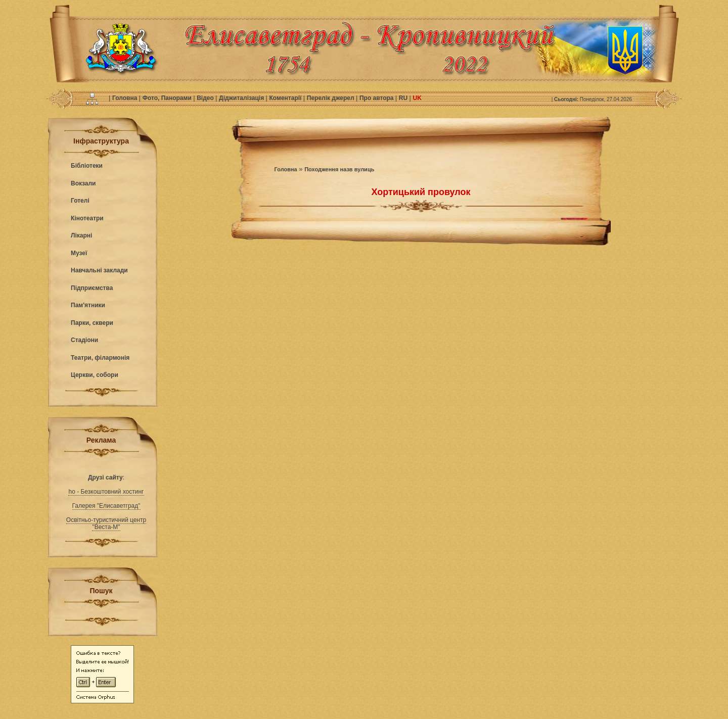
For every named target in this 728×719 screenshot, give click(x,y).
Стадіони (84, 340)
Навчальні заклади (99, 270)
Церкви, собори (95, 375)
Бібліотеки (87, 166)
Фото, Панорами (168, 98)
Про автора (377, 98)
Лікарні (81, 235)
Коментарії (286, 98)
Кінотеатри (87, 218)
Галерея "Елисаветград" (106, 506)
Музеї (79, 253)
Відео (206, 98)
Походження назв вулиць (339, 169)
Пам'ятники (88, 305)
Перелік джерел (331, 98)
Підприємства (92, 288)
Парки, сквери (92, 323)
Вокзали (83, 183)
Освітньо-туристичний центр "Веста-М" (106, 523)
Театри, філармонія (100, 358)
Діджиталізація (242, 98)
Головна (126, 98)
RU (404, 98)
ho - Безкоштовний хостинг (106, 492)
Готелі (80, 201)
